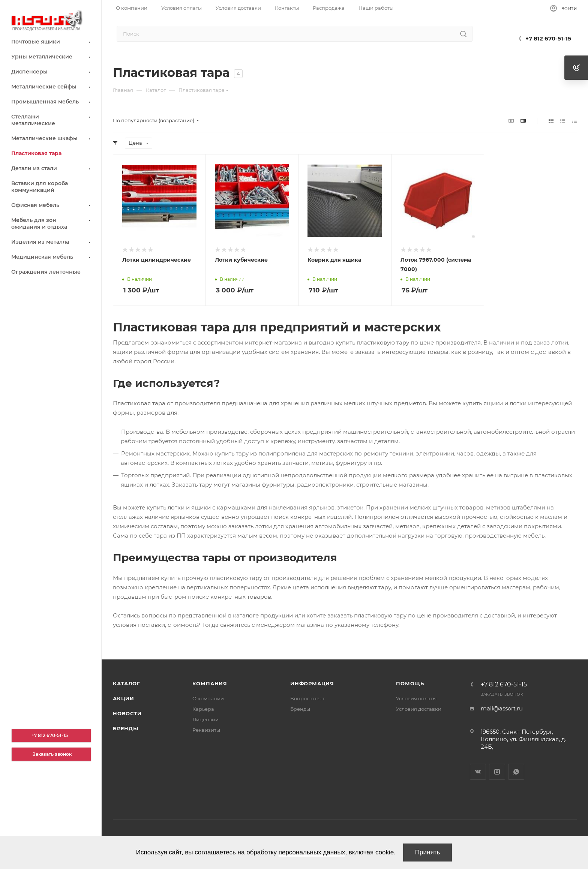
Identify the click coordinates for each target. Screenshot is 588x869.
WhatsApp (516, 772)
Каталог (127, 683)
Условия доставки (419, 709)
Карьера (203, 709)
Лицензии (205, 719)
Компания (210, 683)
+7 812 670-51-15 (548, 38)
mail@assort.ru (502, 708)
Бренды (126, 728)
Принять (427, 852)
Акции (124, 698)
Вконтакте (478, 772)
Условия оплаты (416, 698)
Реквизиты (206, 730)
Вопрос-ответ (307, 698)
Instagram (497, 772)
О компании (208, 698)
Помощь (410, 683)
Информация (312, 683)
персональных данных (312, 852)
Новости (127, 713)
